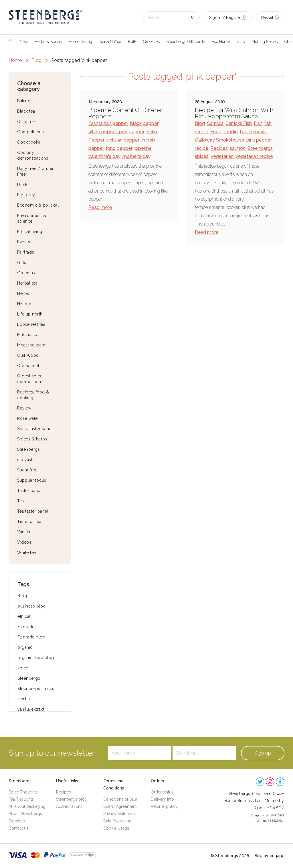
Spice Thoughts (23, 792)
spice (23, 668)
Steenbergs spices (36, 689)
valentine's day (104, 156)
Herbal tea (27, 283)
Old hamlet (28, 366)
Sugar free (27, 470)
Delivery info (162, 799)
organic (25, 647)
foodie (231, 132)
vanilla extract (31, 709)
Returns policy (164, 806)
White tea (27, 552)
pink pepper (132, 132)
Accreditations (69, 806)
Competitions (30, 132)
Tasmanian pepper (108, 123)
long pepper (119, 148)
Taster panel (29, 491)
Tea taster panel (33, 511)
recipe (202, 148)
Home (15, 60)
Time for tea (29, 522)
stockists (26, 460)
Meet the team (31, 345)
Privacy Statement (120, 814)
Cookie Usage (116, 828)
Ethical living (30, 232)
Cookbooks (29, 142)
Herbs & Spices (48, 42)
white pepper (103, 132)
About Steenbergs (25, 814)
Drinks (23, 185)
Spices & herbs (32, 439)
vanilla (24, 699)
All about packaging (27, 806)
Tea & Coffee (110, 42)
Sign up (263, 753)
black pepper (144, 123)
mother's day (136, 156)
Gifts (241, 42)
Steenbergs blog (72, 799)
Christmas (27, 122)
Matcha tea (28, 335)
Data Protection (117, 821)
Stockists (17, 821)
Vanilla (24, 532)
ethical (24, 616)
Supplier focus (32, 480)
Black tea (26, 111)
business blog (32, 606)
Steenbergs (28, 449)
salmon (238, 148)
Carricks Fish (239, 123)
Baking (24, 101)
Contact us (18, 828)
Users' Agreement (120, 806)
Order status (162, 792)
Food (216, 132)
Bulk (132, 42)
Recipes (219, 148)
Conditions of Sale (120, 799)
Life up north (30, 314)
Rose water (28, 418)
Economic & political (38, 205)
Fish (258, 123)
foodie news (253, 132)
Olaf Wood (28, 355)
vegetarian (222, 156)
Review (24, 408)
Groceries (151, 42)
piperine (143, 148)
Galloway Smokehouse (220, 140)
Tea (21, 501)
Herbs (23, 293)
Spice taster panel (35, 429)
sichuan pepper (123, 140)
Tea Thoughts (21, 799)
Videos (24, 542)
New (24, 42)
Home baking (80, 42)
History (24, 304)
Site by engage (270, 856)
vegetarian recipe (254, 156)
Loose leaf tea (31, 324)
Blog (36, 60)
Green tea (27, 273)
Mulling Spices (265, 42)
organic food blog (36, 658)
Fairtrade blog (31, 637)
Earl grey (26, 195)
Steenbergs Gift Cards (186, 42)
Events (24, 242)
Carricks (215, 123)
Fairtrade (26, 252)
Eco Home (221, 42)
